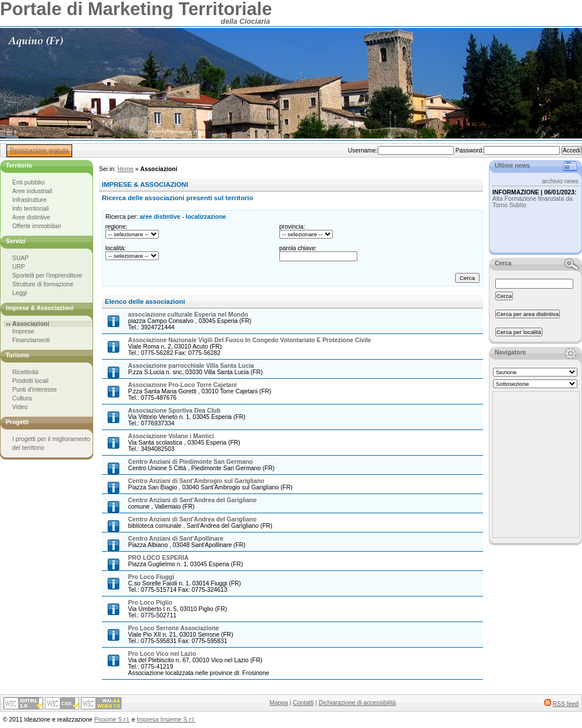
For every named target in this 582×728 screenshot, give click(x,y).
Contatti (303, 703)
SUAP (20, 258)
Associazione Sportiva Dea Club (174, 411)
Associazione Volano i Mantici (171, 436)
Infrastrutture (29, 200)
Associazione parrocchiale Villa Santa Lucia (191, 366)
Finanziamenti (31, 340)
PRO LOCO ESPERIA (158, 558)
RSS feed (566, 704)
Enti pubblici (29, 182)
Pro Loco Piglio (150, 603)
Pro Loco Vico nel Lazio (162, 654)
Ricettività (25, 372)
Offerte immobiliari (37, 226)
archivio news (560, 181)
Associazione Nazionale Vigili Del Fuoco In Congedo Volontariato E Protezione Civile (250, 340)
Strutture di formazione (43, 284)
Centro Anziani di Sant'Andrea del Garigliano (192, 500)
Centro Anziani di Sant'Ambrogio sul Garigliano (196, 481)
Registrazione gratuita (39, 150)
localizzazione (206, 217)
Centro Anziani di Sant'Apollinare (176, 539)
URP (19, 267)
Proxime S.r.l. (112, 720)
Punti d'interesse (35, 390)
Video (20, 407)
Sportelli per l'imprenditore (47, 276)
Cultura (22, 398)
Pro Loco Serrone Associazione (173, 628)
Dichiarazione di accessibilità (358, 703)
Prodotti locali (30, 381)
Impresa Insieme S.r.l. (166, 720)
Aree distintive (31, 217)
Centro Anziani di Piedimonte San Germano (190, 462)
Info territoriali (31, 209)
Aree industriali (32, 191)
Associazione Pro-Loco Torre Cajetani (182, 385)
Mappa (279, 703)
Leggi (19, 293)
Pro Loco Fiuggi (151, 577)
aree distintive (160, 217)
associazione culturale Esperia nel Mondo (188, 315)
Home (126, 169)
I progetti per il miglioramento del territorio (51, 443)
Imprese (23, 331)
